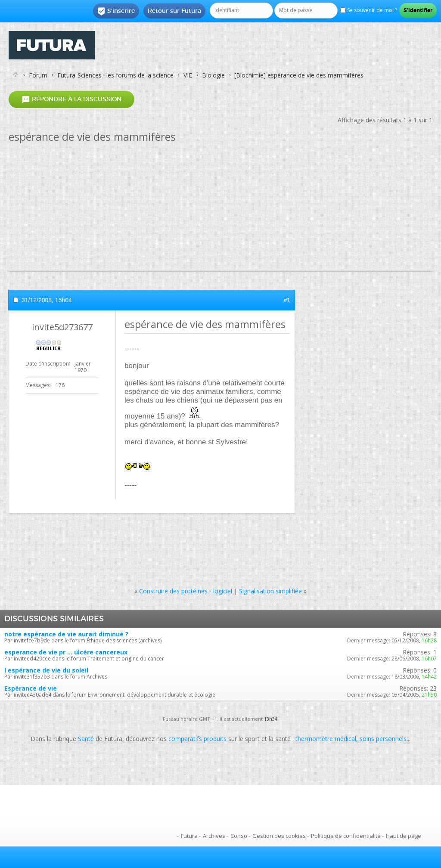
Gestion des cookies (279, 836)
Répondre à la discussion (71, 99)
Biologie (213, 75)
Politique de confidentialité (346, 836)
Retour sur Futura (174, 11)
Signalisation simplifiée (270, 591)
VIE (188, 75)
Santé (86, 739)
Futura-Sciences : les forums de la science (115, 75)
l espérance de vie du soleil (46, 670)
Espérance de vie (31, 688)
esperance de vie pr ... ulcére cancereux (66, 652)
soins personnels (383, 739)
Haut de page (404, 836)
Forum (38, 75)
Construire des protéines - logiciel (186, 591)
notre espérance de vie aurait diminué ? (66, 634)
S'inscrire (116, 11)
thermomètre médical (326, 739)
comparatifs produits (197, 739)
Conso (239, 836)
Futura (189, 836)
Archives (214, 836)
